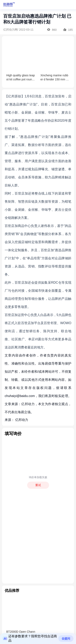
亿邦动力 (22, 420)
